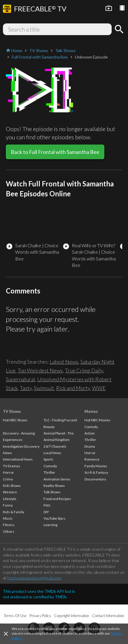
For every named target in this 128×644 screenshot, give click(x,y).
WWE (99, 388)
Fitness (9, 525)
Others (9, 531)
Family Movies (96, 466)
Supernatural (20, 379)
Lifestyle (10, 499)
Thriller (49, 472)
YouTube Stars (55, 518)
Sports (49, 459)
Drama (90, 446)
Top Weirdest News (40, 370)
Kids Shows (12, 486)
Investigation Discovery (21, 446)
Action (90, 433)
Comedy (50, 466)
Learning (50, 525)
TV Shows (12, 411)
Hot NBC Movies (97, 420)
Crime (8, 479)
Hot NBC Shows (15, 420)
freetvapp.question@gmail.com (34, 578)
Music (8, 518)
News (7, 453)
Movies (91, 411)
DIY (46, 512)
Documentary (95, 479)
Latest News (64, 362)
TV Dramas (12, 466)
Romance (92, 459)
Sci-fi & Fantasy (96, 472)
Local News (52, 453)
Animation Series (57, 479)
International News (18, 459)
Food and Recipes (57, 499)
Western (10, 492)
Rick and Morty (73, 388)
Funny (8, 505)
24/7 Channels (55, 446)
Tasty (26, 388)
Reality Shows (54, 486)
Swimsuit (44, 388)
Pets (47, 505)
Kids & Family (14, 512)
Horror (8, 472)
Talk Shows (52, 492)
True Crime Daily (84, 370)
